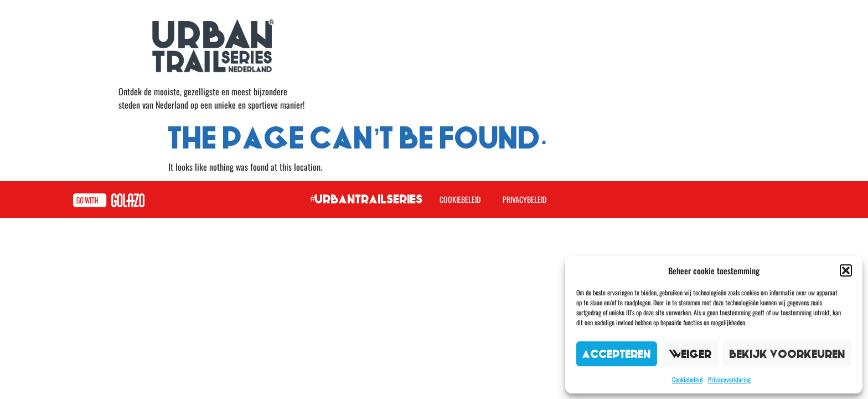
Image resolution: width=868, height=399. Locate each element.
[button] (846, 270)
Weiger (690, 354)
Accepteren (617, 354)
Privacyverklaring (729, 379)
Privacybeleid (525, 199)
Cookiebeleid (687, 379)
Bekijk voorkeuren (787, 354)
